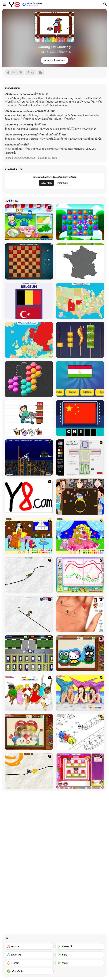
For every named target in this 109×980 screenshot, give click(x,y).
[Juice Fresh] (80, 222)
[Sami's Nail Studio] (80, 771)
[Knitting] (80, 653)
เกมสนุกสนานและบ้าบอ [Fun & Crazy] (25, 158)
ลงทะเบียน (46, 183)
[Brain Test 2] (29, 418)
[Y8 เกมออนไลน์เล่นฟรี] (14, 4)
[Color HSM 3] (29, 693)
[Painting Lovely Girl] (29, 536)
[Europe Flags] (29, 301)
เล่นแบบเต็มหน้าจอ (54, 60)
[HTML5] (29, 946)
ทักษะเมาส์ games (45, 149)
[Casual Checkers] (29, 261)
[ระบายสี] (29, 963)
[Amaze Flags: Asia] (80, 418)
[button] (11, 153)
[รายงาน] (30, 72)
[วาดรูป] (80, 963)
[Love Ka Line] (80, 614)
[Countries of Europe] (29, 340)
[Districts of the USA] (80, 301)
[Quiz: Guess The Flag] (80, 379)
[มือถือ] (80, 955)
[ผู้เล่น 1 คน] (29, 955)
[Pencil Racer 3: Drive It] (29, 771)
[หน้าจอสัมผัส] (29, 971)
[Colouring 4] (80, 536)
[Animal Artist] (80, 575)
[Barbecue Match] (80, 340)
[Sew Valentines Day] (29, 732)
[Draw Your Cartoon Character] (80, 457)
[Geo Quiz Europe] (80, 261)
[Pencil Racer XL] (29, 575)
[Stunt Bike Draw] (29, 457)
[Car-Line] (29, 653)
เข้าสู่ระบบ (63, 183)
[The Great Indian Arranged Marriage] (80, 497)
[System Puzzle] (29, 379)
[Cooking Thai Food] (29, 222)
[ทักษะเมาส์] (80, 946)
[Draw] (29, 497)
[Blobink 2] (80, 732)
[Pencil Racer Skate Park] (29, 614)
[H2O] (80, 693)
